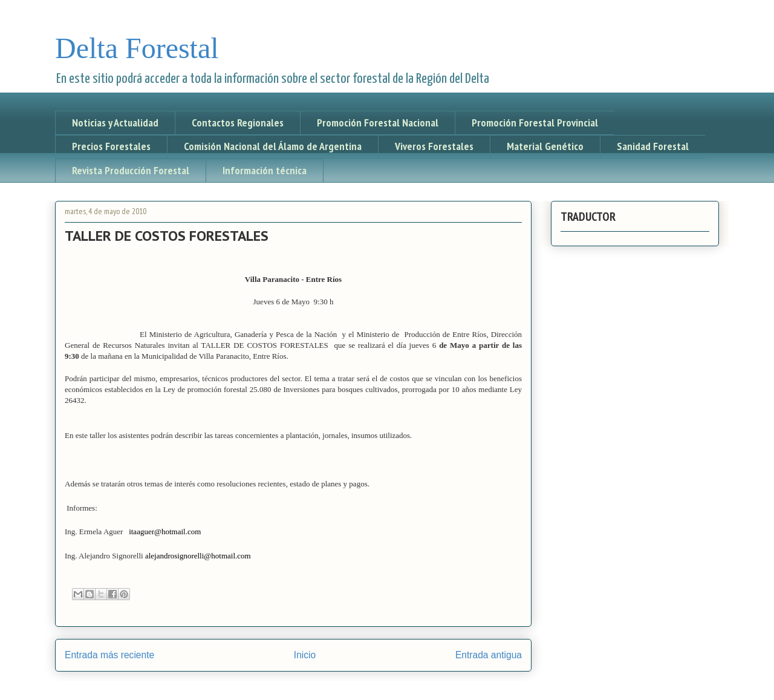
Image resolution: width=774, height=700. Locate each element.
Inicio (305, 655)
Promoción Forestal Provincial (535, 123)
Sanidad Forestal (653, 146)
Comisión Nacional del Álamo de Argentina (273, 146)
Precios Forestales (111, 146)
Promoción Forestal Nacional (378, 123)
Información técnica (265, 170)
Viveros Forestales (434, 146)
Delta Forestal (137, 48)
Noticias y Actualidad (115, 123)
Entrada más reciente (109, 655)
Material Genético (545, 146)
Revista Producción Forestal (131, 170)
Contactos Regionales (238, 123)
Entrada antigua (489, 655)
